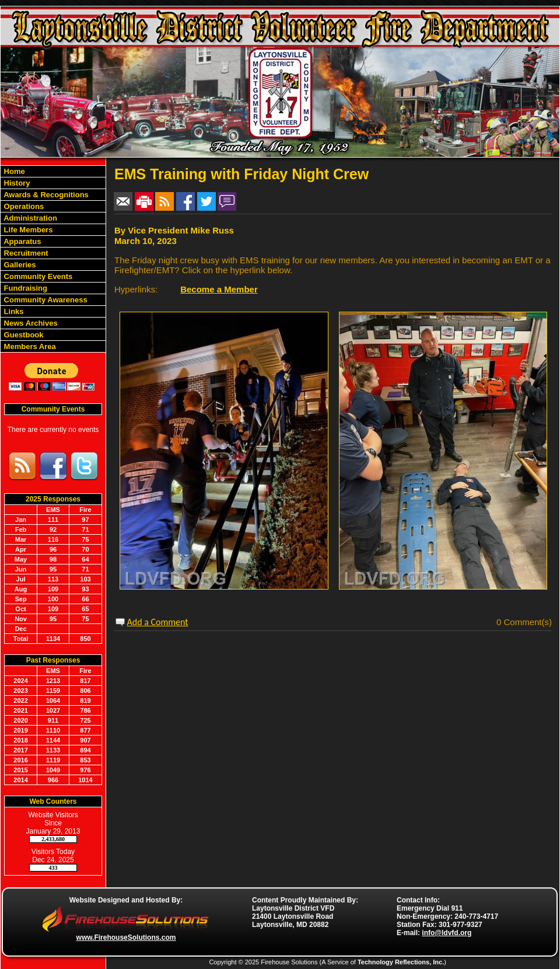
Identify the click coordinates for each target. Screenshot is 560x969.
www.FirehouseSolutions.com (126, 937)
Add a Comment (158, 622)
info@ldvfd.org (447, 933)
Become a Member (219, 289)
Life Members (27, 230)
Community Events (37, 276)
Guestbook (23, 335)
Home (13, 171)
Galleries (19, 265)
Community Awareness (45, 300)
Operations (23, 206)
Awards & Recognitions (45, 195)
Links (13, 311)
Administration (29, 218)
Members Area (29, 346)
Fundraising (24, 288)
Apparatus (21, 241)
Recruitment (25, 253)
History (16, 183)
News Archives (30, 323)
